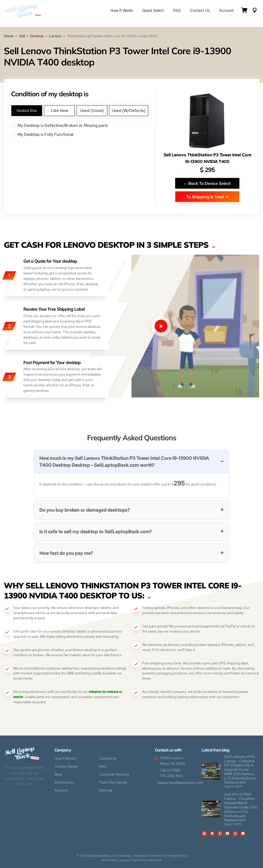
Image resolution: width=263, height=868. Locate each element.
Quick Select (153, 11)
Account (226, 11)
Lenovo (55, 36)
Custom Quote (66, 766)
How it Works (122, 11)
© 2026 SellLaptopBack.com (97, 856)
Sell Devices (64, 782)
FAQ (177, 11)
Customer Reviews (114, 774)
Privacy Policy (177, 856)
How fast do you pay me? (66, 553)
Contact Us (200, 11)
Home (9, 36)
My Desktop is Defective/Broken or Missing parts (83, 126)
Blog (58, 774)
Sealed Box (27, 111)
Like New (59, 111)
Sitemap (106, 790)
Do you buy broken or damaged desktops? (84, 510)
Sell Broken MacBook (147, 860)
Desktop (37, 36)
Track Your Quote (113, 782)
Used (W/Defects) (129, 111)
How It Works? (66, 758)
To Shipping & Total (207, 197)
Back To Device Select (207, 183)
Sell (22, 36)
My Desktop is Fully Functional (83, 135)
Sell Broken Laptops (115, 860)
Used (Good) (92, 111)
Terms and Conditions (149, 856)
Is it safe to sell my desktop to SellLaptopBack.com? (95, 532)
